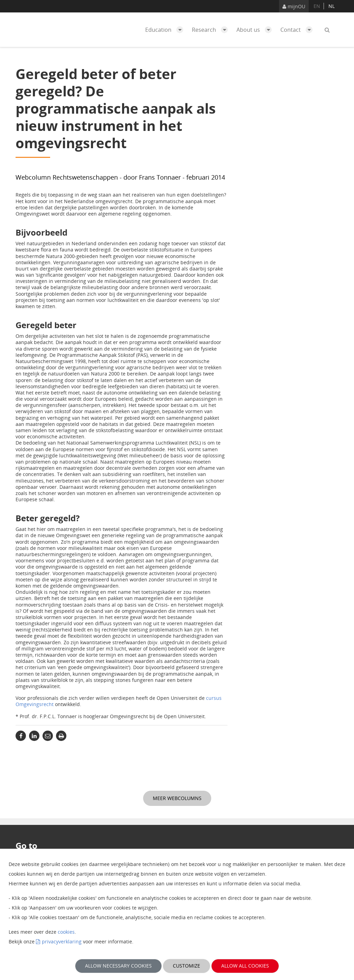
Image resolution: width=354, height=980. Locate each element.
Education (166, 30)
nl (332, 6)
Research (212, 30)
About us (256, 30)
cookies (66, 932)
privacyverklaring (62, 941)
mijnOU (294, 6)
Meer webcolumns (177, 798)
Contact (298, 30)
